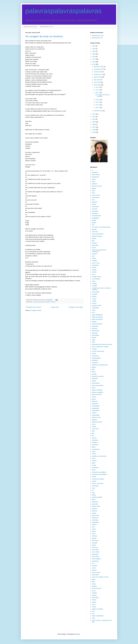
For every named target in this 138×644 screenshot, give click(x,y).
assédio (94, 229)
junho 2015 (97, 82)
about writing (96, 175)
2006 (94, 130)
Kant (93, 431)
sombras (95, 566)
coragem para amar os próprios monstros (44, 302)
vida (93, 614)
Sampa (94, 538)
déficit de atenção (97, 319)
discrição (95, 328)
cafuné (94, 258)
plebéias (95, 509)
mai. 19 (98, 105)
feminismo (95, 363)
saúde (94, 545)
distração (95, 333)
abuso (94, 179)
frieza (94, 388)
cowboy (94, 296)
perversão (95, 504)
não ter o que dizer (98, 483)
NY (93, 490)
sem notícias (96, 552)
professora (95, 518)
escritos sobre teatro (98, 351)
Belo (93, 241)
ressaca (94, 525)
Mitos (94, 463)
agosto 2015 (98, 77)
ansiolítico (95, 213)
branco (94, 248)
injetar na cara (96, 417)
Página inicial (55, 307)
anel (93, 200)
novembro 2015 (99, 69)
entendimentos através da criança (102, 344)
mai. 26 (98, 93)
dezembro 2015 (99, 67)
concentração (96, 279)
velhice (94, 607)
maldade (95, 442)
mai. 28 (98, 90)
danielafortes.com (46, 27)
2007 (94, 127)
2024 (94, 49)
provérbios (95, 520)
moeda (94, 465)
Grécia (94, 397)
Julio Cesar (95, 429)
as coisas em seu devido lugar (101, 227)
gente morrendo (97, 395)
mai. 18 (98, 108)
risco (93, 527)
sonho (94, 568)
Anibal (94, 204)
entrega (94, 349)
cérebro (94, 272)
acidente (95, 184)
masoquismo (96, 449)
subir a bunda (96, 573)
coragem (95, 286)
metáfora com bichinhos (99, 456)
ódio (93, 493)
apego (94, 223)
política (94, 513)
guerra (94, 399)
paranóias (95, 502)
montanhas (95, 468)
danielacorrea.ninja (30, 27)
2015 (94, 64)
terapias (94, 586)
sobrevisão (95, 561)
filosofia (94, 374)
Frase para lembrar (98, 385)
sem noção (95, 550)
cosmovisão (96, 292)
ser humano (96, 557)
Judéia (94, 427)
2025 (94, 46)
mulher (94, 477)
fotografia (95, 379)
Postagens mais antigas (76, 307)
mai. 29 (98, 87)
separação (95, 554)
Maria (94, 447)
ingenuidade (96, 415)
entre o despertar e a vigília (100, 347)
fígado (94, 367)
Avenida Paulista (97, 236)
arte (93, 225)
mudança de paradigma (99, 472)
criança (94, 303)
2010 (94, 119)
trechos (94, 600)
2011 (94, 117)
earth (94, 342)
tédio (93, 582)
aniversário (95, 207)
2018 (94, 56)
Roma (94, 531)
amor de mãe (96, 195)
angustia (95, 202)
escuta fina (95, 356)
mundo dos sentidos (98, 479)
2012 (94, 114)
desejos (94, 322)
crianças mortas (97, 306)
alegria (94, 188)
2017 (94, 59)
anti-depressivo (97, 216)
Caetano (95, 254)
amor (94, 193)
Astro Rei (95, 232)
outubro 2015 (98, 72)
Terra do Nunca (97, 588)
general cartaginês (98, 392)
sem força (95, 547)
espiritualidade (96, 358)
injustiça (94, 420)
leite (93, 433)
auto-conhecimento (98, 234)
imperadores (96, 411)
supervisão (95, 575)
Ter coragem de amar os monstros (44, 36)
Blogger (78, 634)
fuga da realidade (97, 390)
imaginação (95, 408)
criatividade (95, 308)
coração (94, 283)
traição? (94, 595)
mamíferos (95, 445)
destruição (95, 326)
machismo (95, 440)
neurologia (95, 486)
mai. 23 (98, 100)
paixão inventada (97, 497)
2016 (94, 62)
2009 (94, 122)
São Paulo (95, 541)
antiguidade (96, 218)
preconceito (96, 515)
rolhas (94, 529)
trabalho (94, 593)
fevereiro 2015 (98, 111)
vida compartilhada (98, 616)
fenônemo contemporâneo (100, 365)
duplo (94, 340)
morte (94, 470)
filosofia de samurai (98, 376)
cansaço (95, 261)
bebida (94, 238)
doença (94, 337)
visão (94, 618)
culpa (94, 310)
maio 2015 (97, 85)
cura (93, 312)
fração (94, 381)
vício (93, 611)
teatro (94, 579)
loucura (94, 438)
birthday (94, 243)
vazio (94, 604)
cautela (94, 270)
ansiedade (95, 211)
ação (93, 182)
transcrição (95, 598)
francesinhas (96, 383)
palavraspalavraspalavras (63, 11)
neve (93, 488)
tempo (94, 584)
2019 (94, 54)
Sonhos (94, 570)
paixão (94, 495)
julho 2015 (97, 80)
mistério (94, 461)
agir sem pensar (97, 186)
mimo (94, 458)
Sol (93, 563)
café (93, 256)
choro (94, 274)
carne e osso (96, 263)
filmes (94, 372)
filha (93, 369)
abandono (95, 172)
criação (94, 301)
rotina (94, 534)
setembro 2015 (99, 75)
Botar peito (95, 245)
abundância (96, 177)
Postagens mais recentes (33, 307)
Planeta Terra (96, 506)
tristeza (94, 602)
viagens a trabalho (98, 609)
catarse (94, 267)
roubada (95, 536)
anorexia (95, 209)
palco (94, 499)
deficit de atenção (97, 317)
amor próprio (96, 197)
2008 (94, 125)
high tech (95, 401)
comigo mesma (97, 277)
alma (93, 191)
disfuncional (96, 331)
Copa (94, 281)
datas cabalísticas (97, 315)
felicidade (95, 360)
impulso (94, 413)
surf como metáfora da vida (100, 577)
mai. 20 (98, 102)
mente (94, 454)
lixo (93, 436)
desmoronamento (97, 324)
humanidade (96, 406)
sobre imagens (96, 559)
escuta (94, 353)
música (94, 481)
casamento (95, 265)
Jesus (94, 424)
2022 (94, 51)
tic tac (94, 591)
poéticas (95, 511)
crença (94, 299)
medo (94, 452)
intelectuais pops (97, 422)
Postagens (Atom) (36, 310)
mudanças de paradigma (99, 474)
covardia (95, 294)
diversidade (95, 335)
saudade (95, 543)
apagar (94, 220)
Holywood (95, 404)
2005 (94, 132)
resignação (95, 522)
